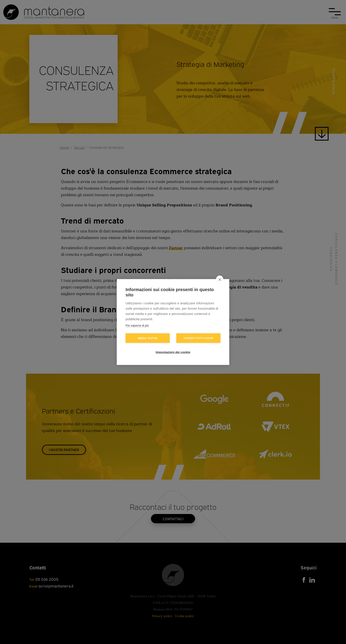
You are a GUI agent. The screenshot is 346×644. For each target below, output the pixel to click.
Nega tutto (148, 338)
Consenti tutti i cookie (198, 338)
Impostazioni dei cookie (173, 352)
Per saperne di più (137, 325)
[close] (220, 279)
